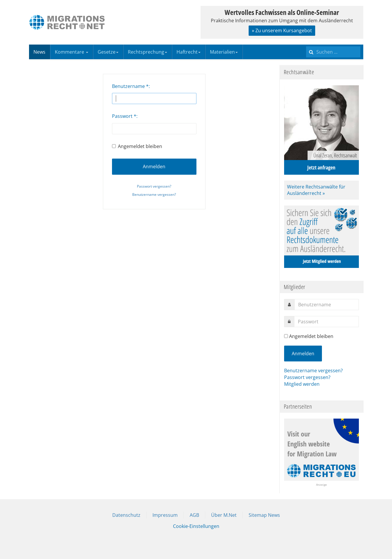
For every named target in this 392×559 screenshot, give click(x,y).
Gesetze (108, 52)
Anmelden (154, 166)
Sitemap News (264, 515)
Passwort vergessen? (154, 186)
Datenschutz (126, 515)
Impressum (165, 515)
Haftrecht (189, 52)
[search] (333, 52)
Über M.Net (224, 515)
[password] (326, 322)
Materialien (224, 52)
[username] (327, 305)
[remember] (286, 336)
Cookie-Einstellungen (196, 526)
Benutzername (130, 86)
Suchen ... (306, 45)
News (39, 52)
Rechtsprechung (147, 52)
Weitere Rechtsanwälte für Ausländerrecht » (316, 190)
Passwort (124, 116)
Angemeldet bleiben (137, 146)
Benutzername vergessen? (154, 194)
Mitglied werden (302, 384)
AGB (194, 515)
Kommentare (72, 52)
